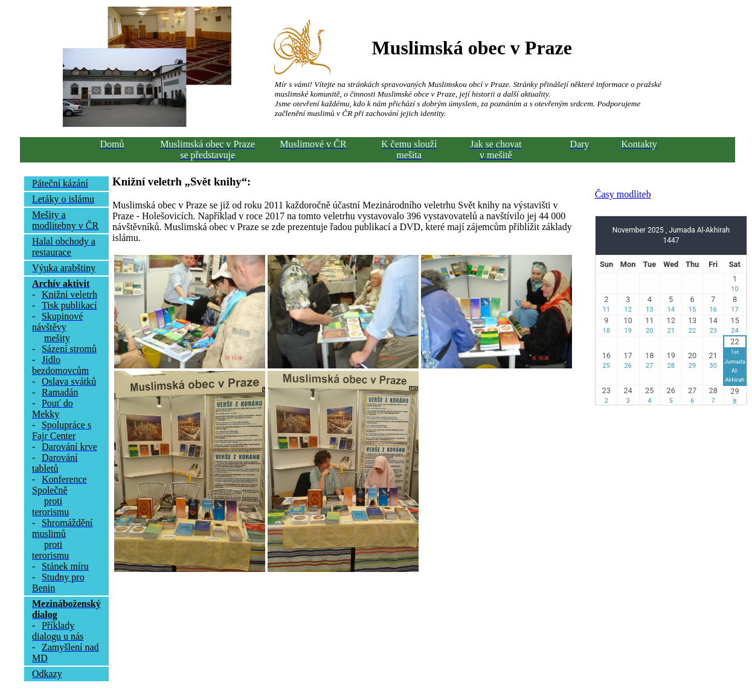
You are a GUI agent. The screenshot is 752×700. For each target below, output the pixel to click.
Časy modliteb (623, 194)
